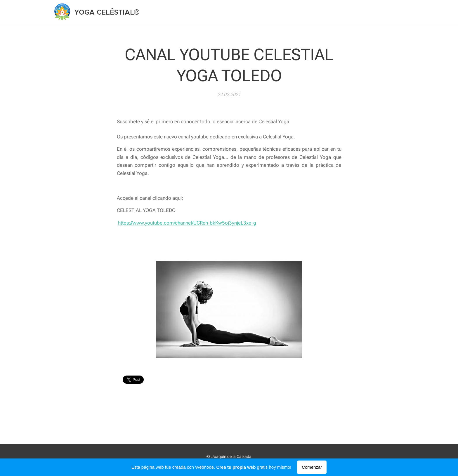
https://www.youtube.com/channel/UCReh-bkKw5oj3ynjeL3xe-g (187, 223)
